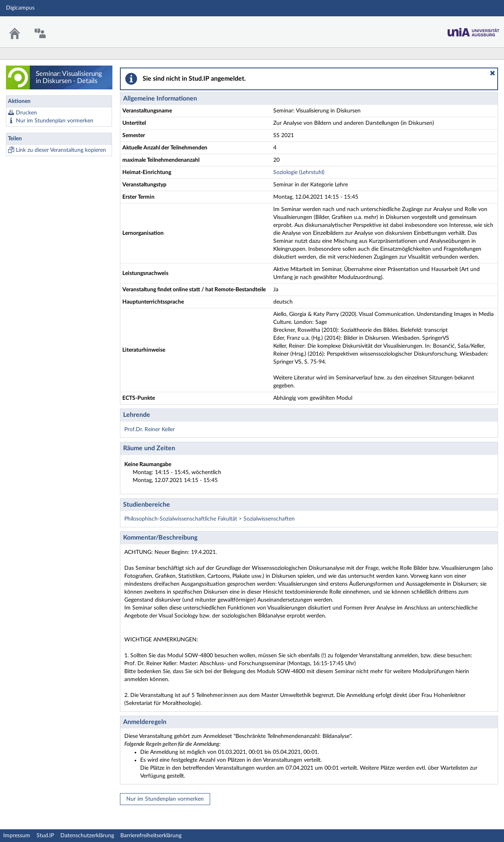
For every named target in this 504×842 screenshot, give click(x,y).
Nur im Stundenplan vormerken (55, 121)
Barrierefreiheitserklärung (151, 836)
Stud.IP (45, 836)
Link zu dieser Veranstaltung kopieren (61, 150)
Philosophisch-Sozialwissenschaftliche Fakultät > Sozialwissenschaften (210, 519)
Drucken (26, 113)
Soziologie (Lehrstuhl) (299, 172)
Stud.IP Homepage (473, 30)
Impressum (17, 836)
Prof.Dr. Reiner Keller (150, 430)
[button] (492, 73)
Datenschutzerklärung (87, 836)
